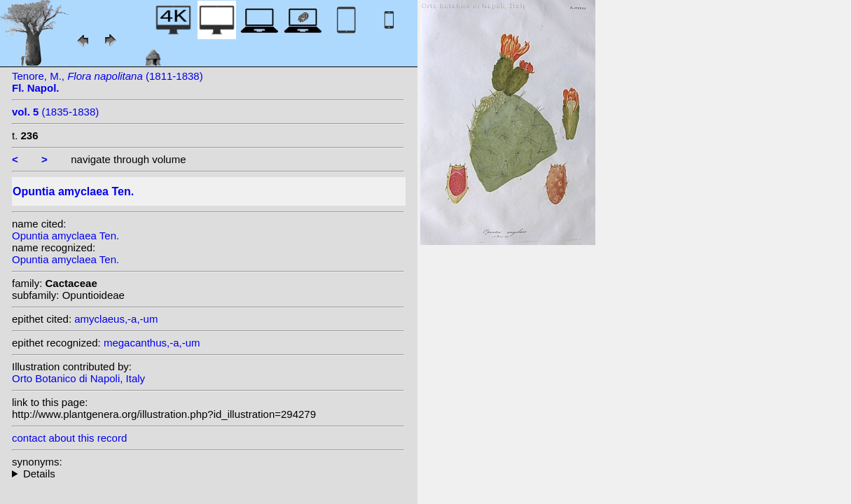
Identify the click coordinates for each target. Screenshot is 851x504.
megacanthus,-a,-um (152, 343)
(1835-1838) (55, 112)
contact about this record (69, 438)
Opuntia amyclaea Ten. (65, 236)
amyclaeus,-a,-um (116, 319)
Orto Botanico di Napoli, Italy (78, 378)
